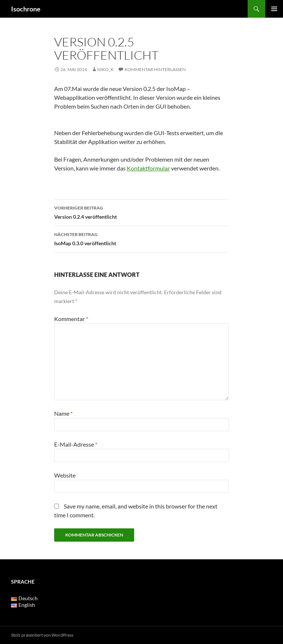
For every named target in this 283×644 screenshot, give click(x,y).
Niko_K (105, 69)
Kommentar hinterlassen (155, 69)
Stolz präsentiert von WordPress (42, 635)
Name (63, 413)
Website (65, 475)
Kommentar (71, 319)
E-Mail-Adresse (76, 444)
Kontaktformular (148, 168)
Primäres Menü (274, 9)
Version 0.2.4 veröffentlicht (141, 212)
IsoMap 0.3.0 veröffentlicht (141, 238)
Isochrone (26, 9)
